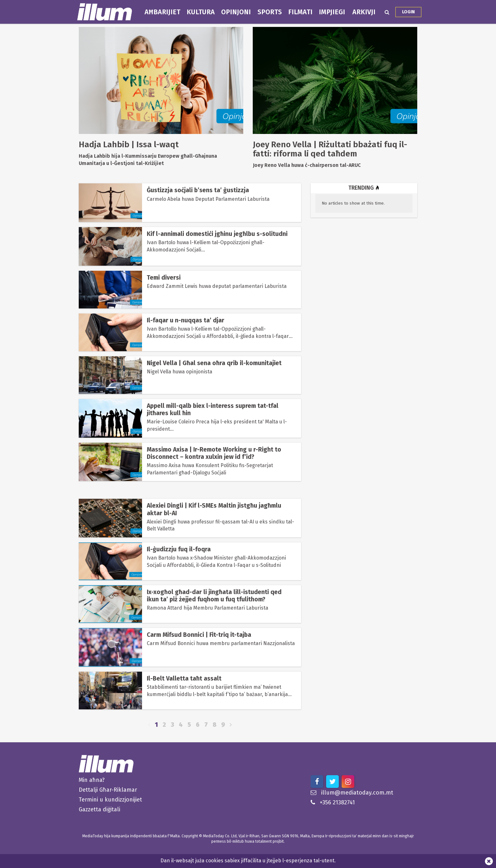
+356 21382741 (333, 802)
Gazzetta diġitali (99, 809)
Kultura (201, 12)
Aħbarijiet (162, 12)
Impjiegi (332, 12)
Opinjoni (236, 12)
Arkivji (364, 12)
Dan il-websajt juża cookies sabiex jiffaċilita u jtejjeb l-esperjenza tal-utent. (248, 861)
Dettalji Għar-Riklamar (108, 790)
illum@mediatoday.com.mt (352, 793)
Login (408, 12)
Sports (270, 12)
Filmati (300, 12)
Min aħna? (92, 780)
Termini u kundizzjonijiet (110, 800)
